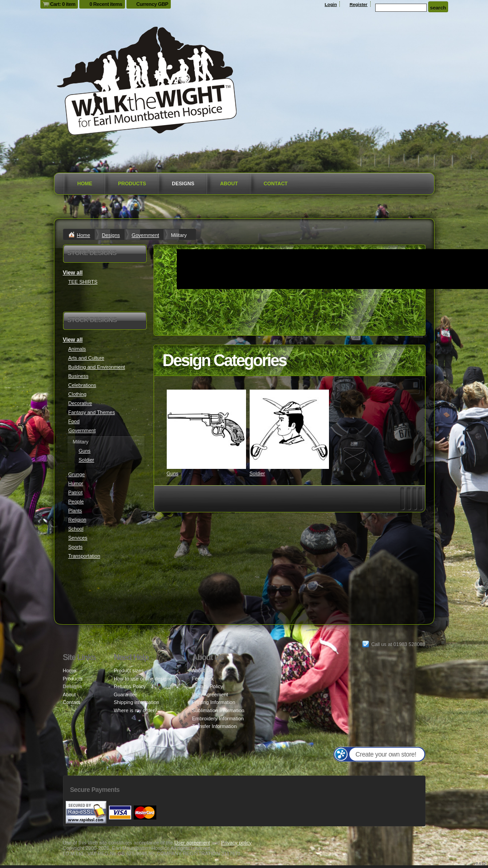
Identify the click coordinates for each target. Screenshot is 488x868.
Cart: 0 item (63, 4)
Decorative (80, 403)
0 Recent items (106, 4)
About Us (202, 670)
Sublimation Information (218, 710)
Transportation (85, 556)
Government (146, 235)
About (229, 183)
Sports (76, 547)
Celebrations (82, 385)
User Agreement (210, 694)
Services (78, 538)
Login (331, 4)
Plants (75, 511)
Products (132, 183)
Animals (77, 349)
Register (358, 4)
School (76, 529)
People (76, 502)
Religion (77, 520)
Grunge (77, 474)
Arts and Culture (86, 358)
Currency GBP (152, 4)
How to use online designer (144, 679)
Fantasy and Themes (92, 412)
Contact (276, 183)
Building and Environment (97, 367)
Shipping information (136, 702)
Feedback (203, 679)
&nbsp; (206, 429)
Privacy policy (236, 843)
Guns (173, 473)
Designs (183, 183)
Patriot (76, 492)
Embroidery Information (218, 719)
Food (74, 421)
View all (73, 273)
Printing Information (214, 702)
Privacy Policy (208, 686)
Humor (76, 483)
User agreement (192, 843)
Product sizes (129, 670)
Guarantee (126, 694)
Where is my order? (135, 710)
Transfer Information (215, 726)
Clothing (77, 394)
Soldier (257, 473)
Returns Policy (130, 686)
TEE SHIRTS (83, 282)
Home (85, 183)
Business (79, 376)
